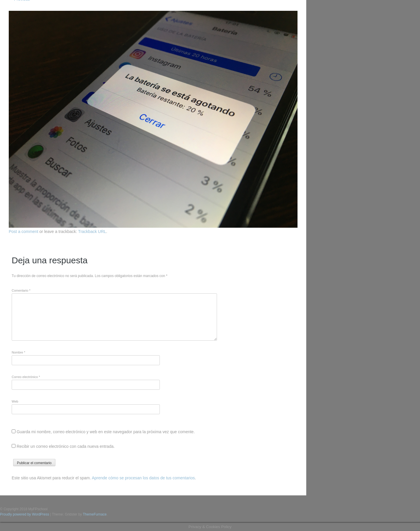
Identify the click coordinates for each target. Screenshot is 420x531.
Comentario (21, 290)
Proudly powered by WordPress (25, 514)
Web (15, 401)
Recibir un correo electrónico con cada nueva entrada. (66, 446)
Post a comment (23, 231)
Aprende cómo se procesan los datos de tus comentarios (143, 478)
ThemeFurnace (95, 514)
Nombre (18, 352)
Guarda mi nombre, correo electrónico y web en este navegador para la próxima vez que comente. (106, 432)
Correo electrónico (26, 377)
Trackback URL (92, 231)
